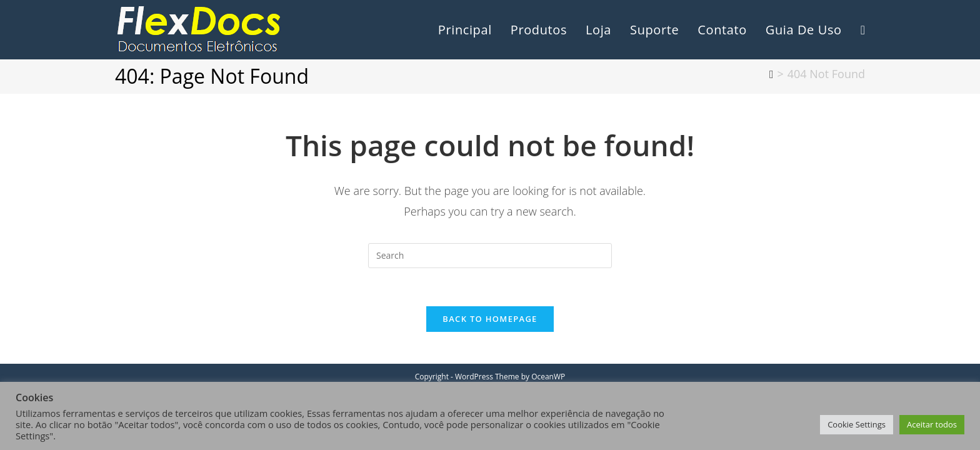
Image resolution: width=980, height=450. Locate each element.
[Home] (772, 74)
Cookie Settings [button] (857, 424)
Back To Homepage (490, 319)
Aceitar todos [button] (932, 424)
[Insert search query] (490, 256)
